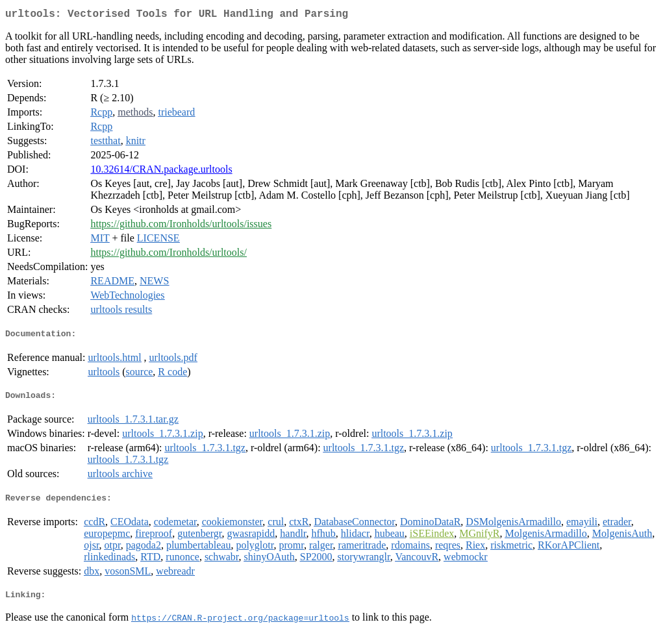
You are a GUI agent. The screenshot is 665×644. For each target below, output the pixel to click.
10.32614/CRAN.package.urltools (161, 172)
